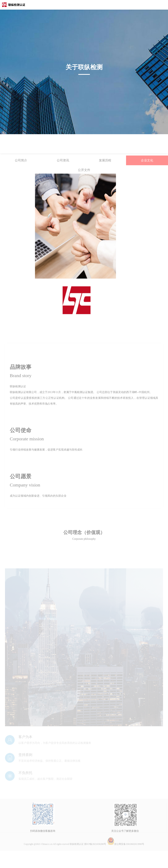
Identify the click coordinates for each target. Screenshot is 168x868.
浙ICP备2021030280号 (95, 857)
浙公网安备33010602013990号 (126, 857)
